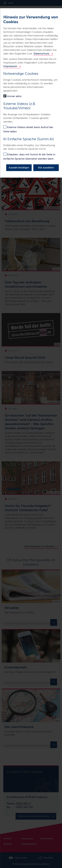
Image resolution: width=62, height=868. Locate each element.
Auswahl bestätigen (19, 168)
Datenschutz (41, 54)
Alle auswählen (46, 168)
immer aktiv (14, 96)
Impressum (10, 66)
